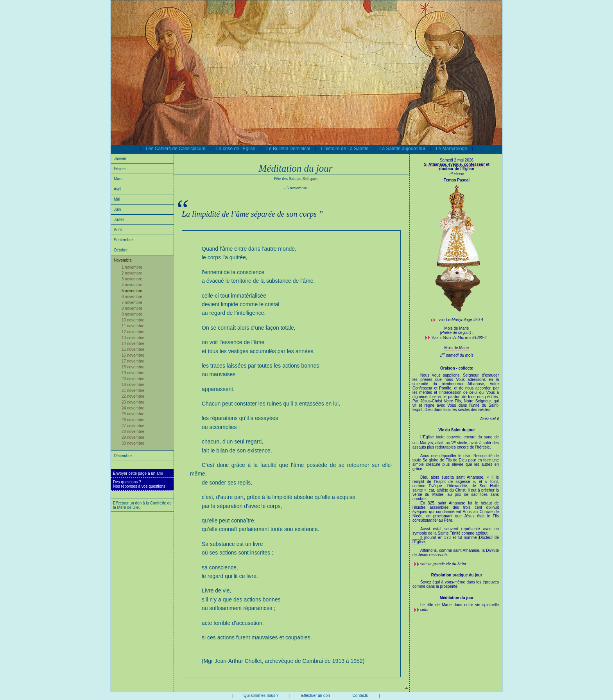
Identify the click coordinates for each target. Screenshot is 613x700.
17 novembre (133, 361)
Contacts (360, 696)
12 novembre (133, 332)
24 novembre (133, 408)
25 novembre (133, 414)
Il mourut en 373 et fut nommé (449, 538)
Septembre (123, 240)
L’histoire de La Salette (345, 149)
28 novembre (133, 432)
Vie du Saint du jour (457, 430)
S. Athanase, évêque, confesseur (454, 164)
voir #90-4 (461, 320)
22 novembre (133, 396)
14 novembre (133, 344)
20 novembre (133, 379)
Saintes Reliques (303, 178)
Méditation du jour (457, 598)
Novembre (123, 260)
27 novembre (133, 426)
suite (424, 609)
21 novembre (133, 390)
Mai (117, 199)
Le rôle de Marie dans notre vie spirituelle (460, 605)
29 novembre (133, 437)
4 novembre (132, 285)
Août (118, 230)
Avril (117, 189)
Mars (118, 179)
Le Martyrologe (452, 149)
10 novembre (133, 320)
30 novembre (133, 443)
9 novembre (132, 314)
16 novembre (133, 355)
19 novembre (133, 373)
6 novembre (132, 297)
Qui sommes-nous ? (261, 696)
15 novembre (133, 349)
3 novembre (132, 279)
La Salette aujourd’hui (402, 149)
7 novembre (132, 302)
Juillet (119, 220)
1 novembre (132, 267)
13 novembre (133, 338)
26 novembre (133, 420)
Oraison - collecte (457, 368)
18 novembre (133, 367)
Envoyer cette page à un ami (138, 473)
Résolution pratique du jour (457, 575)
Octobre (121, 250)
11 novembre (133, 326)
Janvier (120, 159)
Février (120, 169)
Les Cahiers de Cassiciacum (176, 149)
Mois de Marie (457, 348)
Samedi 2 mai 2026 (457, 160)
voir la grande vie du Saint (443, 564)
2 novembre (132, 273)
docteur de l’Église (457, 169)
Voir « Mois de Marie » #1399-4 (459, 337)
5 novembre (132, 291)
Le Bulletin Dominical (288, 149)
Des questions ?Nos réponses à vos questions (139, 484)
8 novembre (132, 308)
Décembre (123, 456)
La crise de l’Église (236, 149)
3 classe (456, 174)
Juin (117, 209)
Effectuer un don (315, 696)
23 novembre (133, 402)
